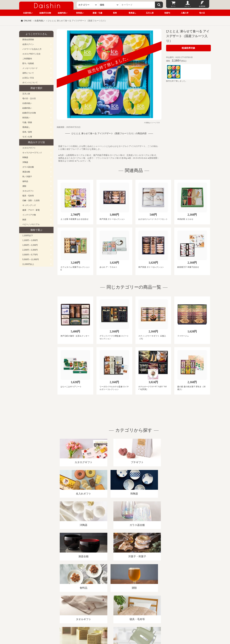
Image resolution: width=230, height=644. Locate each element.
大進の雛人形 (115, 628)
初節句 (167, 13)
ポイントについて (30, 83)
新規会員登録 (28, 40)
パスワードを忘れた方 (32, 49)
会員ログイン (28, 44)
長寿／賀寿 (27, 132)
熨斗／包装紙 (28, 63)
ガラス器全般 (28, 167)
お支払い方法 (28, 78)
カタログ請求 (135, 607)
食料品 (25, 181)
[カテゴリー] (87, 5)
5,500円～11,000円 (31, 259)
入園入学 (185, 13)
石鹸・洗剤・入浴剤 (31, 200)
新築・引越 (97, 13)
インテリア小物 (29, 215)
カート (173, 6)
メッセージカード (30, 68)
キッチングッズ (29, 205)
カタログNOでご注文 (31, 54)
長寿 (115, 13)
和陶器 (25, 157)
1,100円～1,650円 (30, 240)
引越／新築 (27, 122)
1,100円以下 (28, 236)
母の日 (202, 13)
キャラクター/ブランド (32, 153)
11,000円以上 (28, 264)
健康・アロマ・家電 (31, 210)
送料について (28, 73)
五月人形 (150, 13)
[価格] (109, 5)
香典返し (132, 13)
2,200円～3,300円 (30, 250)
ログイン (188, 6)
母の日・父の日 (29, 98)
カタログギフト (29, 148)
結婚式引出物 (45, 13)
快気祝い (80, 13)
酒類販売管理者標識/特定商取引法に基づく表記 (76, 607)
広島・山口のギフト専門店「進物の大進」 (115, 624)
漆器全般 (26, 172)
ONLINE (28, 21)
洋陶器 (25, 162)
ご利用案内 (27, 59)
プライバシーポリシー (113, 607)
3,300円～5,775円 (30, 255)
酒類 (24, 186)
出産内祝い (28, 13)
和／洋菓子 (27, 177)
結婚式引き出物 (29, 113)
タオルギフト (28, 191)
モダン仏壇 (27, 137)
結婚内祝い (63, 13)
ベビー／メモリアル (31, 224)
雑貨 (24, 220)
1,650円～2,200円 (30, 245)
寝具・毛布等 (28, 196)
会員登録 (202, 6)
